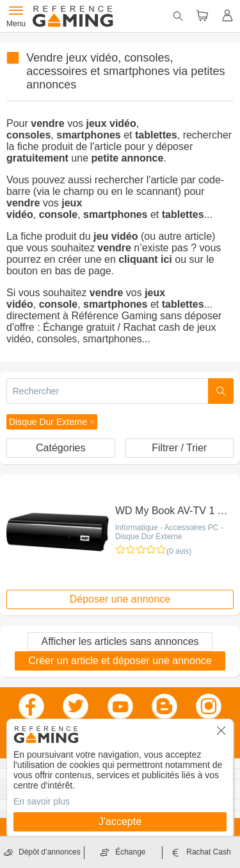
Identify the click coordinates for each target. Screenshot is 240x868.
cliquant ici (145, 259)
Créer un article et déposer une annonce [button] (120, 661)
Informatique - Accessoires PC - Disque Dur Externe (169, 532)
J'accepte (120, 822)
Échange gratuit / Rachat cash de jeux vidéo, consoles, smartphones (111, 333)
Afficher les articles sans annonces (120, 641)
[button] (52, 422)
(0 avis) (179, 551)
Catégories (60, 448)
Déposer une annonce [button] (120, 599)
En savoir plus (42, 801)
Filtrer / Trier (179, 448)
